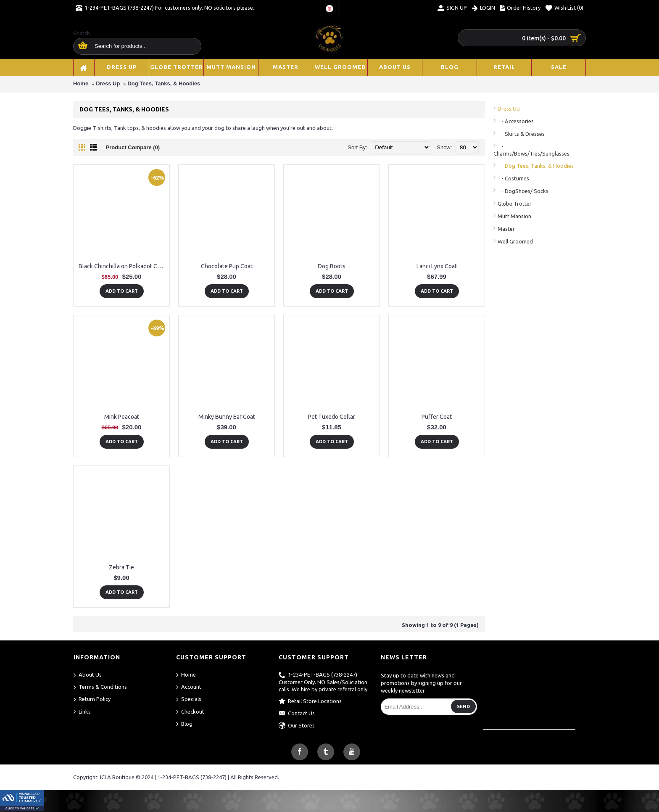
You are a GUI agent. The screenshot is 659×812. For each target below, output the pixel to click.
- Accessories (516, 121)
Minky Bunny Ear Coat (227, 417)
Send (463, 706)
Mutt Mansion (514, 216)
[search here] (81, 46)
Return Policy (92, 700)
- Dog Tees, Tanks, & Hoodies (536, 166)
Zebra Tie (121, 567)
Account (189, 688)
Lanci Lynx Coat (437, 266)
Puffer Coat (437, 417)
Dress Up (108, 83)
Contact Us (297, 714)
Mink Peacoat (122, 417)
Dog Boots (332, 266)
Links (82, 712)
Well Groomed (515, 241)
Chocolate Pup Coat (227, 266)
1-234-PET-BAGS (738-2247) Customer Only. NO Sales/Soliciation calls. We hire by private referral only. (324, 682)
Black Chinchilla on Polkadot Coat (122, 266)
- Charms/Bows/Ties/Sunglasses (531, 150)
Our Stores (297, 726)
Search (82, 33)
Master (506, 229)
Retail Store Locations (310, 701)
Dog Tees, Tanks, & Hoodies (164, 83)
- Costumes (513, 178)
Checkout (190, 712)
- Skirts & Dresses (521, 134)
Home (81, 83)
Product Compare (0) (133, 147)
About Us (88, 675)
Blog (184, 724)
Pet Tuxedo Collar (332, 417)
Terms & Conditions (100, 688)
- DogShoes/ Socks (523, 191)
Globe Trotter (515, 204)
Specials (189, 700)
